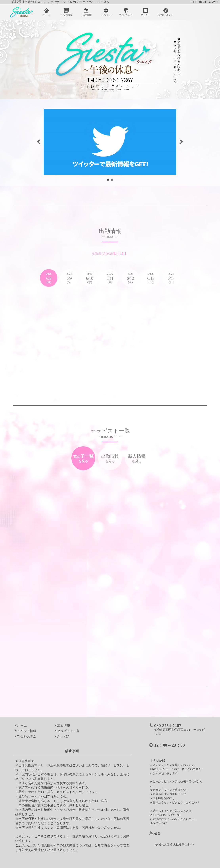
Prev (39, 142)
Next (181, 142)
